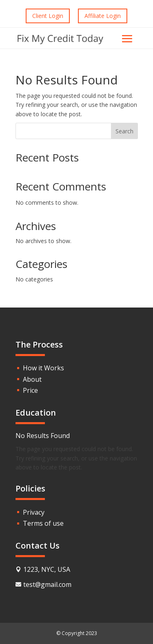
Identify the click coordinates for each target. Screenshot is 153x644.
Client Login (48, 16)
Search (124, 131)
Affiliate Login (103, 16)
